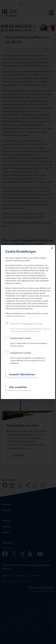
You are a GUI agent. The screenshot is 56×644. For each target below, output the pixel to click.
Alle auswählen (18, 387)
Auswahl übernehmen (22, 374)
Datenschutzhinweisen (16, 316)
